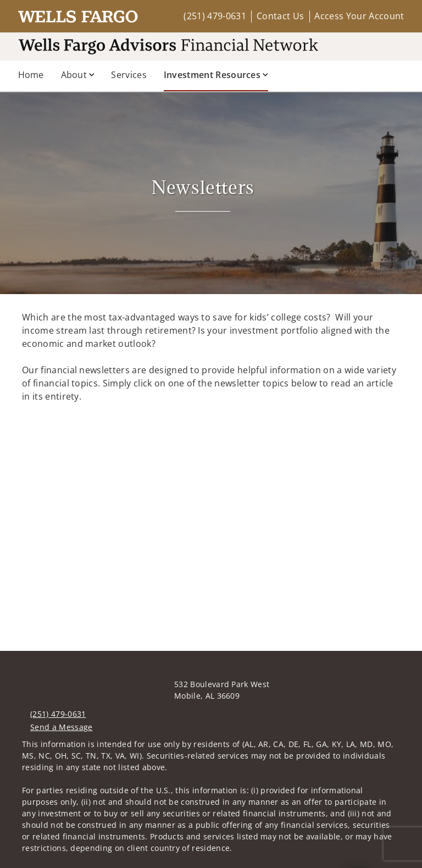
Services (129, 75)
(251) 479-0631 (215, 16)
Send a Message (61, 727)
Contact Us (280, 16)
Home (31, 75)
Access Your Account (359, 16)
